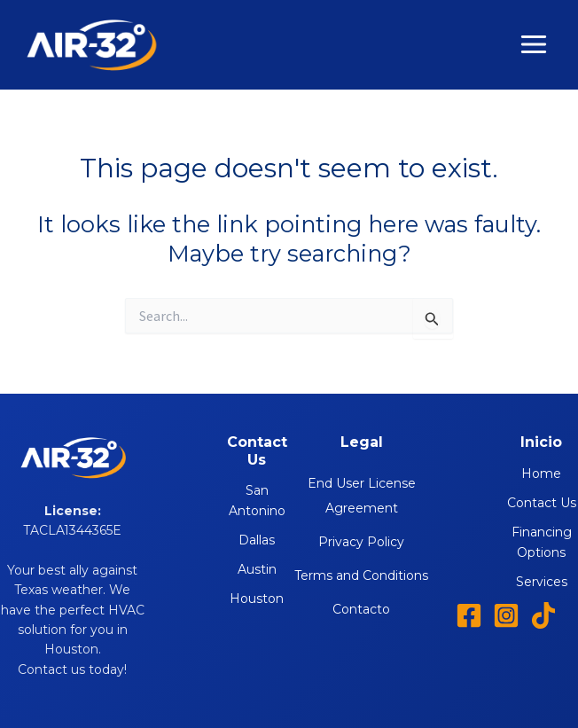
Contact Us (542, 503)
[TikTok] (543, 615)
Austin (257, 569)
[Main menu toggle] (535, 45)
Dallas (257, 540)
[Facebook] (469, 615)
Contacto (361, 609)
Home (541, 474)
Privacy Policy (361, 542)
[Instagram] (506, 615)
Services (542, 582)
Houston (257, 599)
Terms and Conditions (361, 575)
